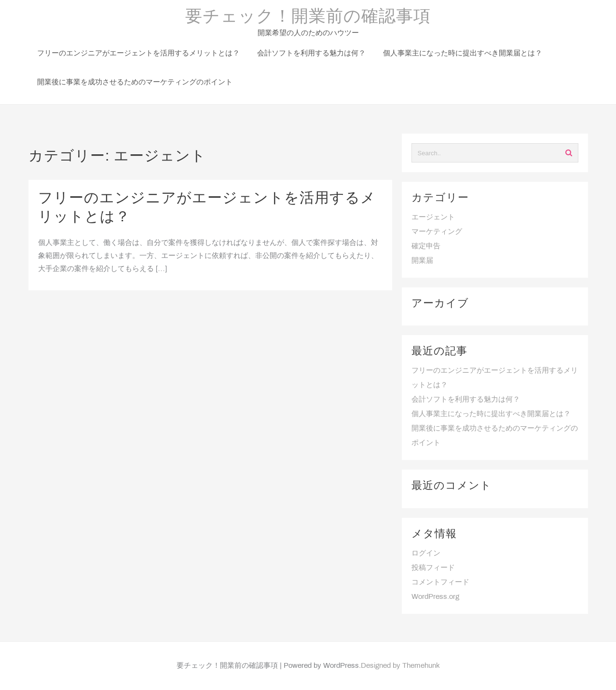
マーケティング (437, 232)
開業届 (422, 261)
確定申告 (426, 246)
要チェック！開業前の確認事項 (308, 17)
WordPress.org (435, 597)
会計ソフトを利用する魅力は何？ (466, 400)
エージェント (433, 217)
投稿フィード (433, 568)
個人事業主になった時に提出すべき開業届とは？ (491, 414)
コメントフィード (440, 582)
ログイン (426, 554)
